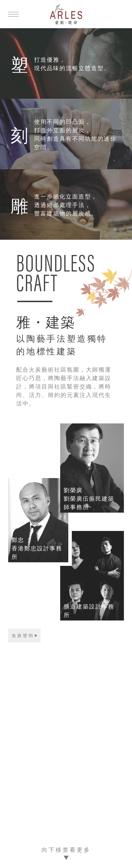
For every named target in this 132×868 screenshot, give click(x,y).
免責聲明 (23, 635)
